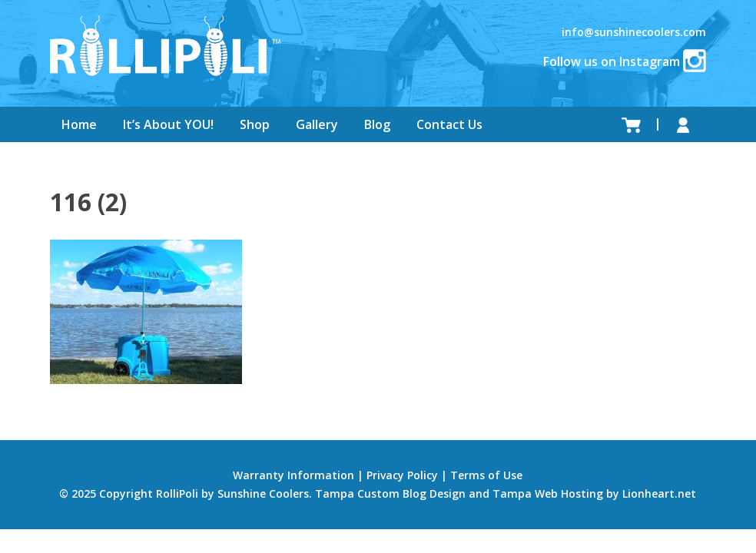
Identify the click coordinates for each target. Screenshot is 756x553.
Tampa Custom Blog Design (390, 493)
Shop (255, 124)
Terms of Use (486, 475)
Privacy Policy (402, 475)
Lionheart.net (659, 493)
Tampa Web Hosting (548, 493)
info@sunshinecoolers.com (634, 32)
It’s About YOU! (168, 124)
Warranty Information (293, 475)
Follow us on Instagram (625, 61)
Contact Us (449, 124)
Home (79, 124)
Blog (377, 124)
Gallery (317, 124)
